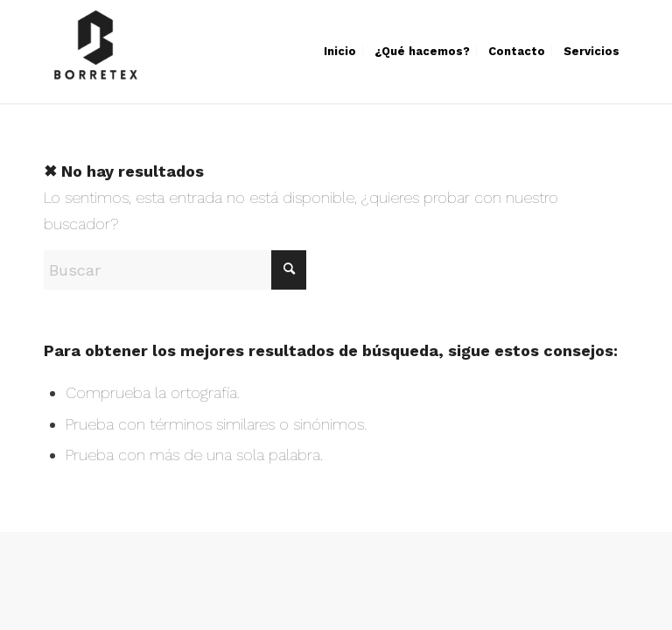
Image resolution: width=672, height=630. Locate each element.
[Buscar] (175, 270)
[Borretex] (95, 52)
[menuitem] (340, 52)
